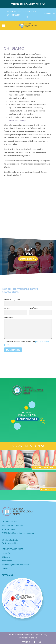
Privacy (44, 634)
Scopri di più (28, 259)
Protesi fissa (48, 489)
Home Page (7, 553)
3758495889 (9, 529)
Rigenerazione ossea (44, 467)
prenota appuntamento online (28, 4)
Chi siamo (6, 557)
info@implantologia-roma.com (21, 533)
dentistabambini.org (17, 120)
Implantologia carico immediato (15, 564)
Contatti (5, 568)
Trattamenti (7, 561)
